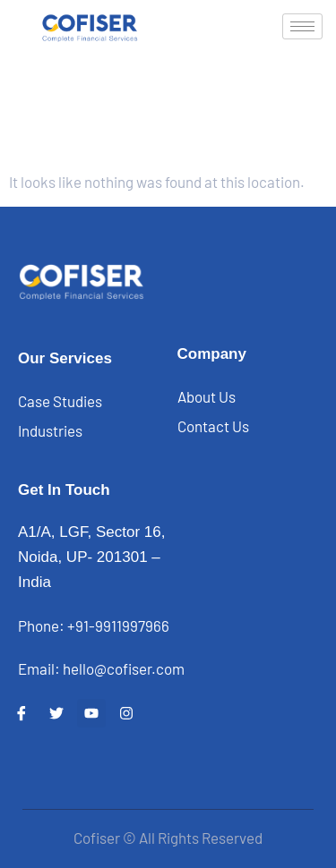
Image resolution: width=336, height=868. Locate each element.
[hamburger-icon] (302, 26)
